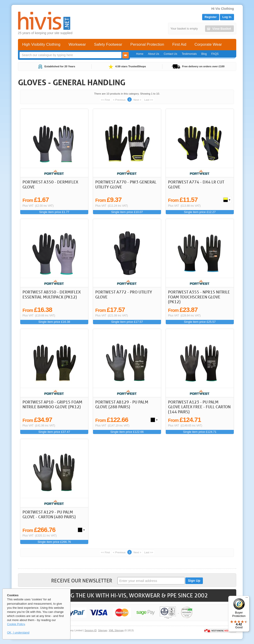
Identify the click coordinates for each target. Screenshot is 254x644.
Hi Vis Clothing (223, 9)
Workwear (77, 44)
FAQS (215, 54)
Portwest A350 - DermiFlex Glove (50, 184)
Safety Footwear (108, 44)
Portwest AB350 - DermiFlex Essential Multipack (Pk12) (52, 294)
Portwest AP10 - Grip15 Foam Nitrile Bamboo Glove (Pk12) (52, 404)
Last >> (149, 100)
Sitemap (103, 630)
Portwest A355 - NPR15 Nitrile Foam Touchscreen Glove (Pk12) (199, 297)
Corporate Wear (208, 44)
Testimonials (189, 54)
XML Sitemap (116, 630)
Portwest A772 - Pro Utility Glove (124, 294)
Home (140, 54)
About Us (154, 54)
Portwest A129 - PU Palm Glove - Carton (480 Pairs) (49, 514)
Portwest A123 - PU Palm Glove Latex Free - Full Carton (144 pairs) (199, 407)
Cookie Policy (16, 624)
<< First (106, 100)
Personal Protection (147, 44)
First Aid (179, 44)
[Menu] (247, 599)
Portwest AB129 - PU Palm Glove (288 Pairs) (122, 404)
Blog (204, 54)
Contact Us (170, 54)
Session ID (91, 630)
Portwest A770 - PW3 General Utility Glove (126, 184)
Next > (137, 100)
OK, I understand (18, 633)
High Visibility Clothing (41, 44)
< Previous (119, 100)
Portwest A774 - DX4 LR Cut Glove (196, 184)
